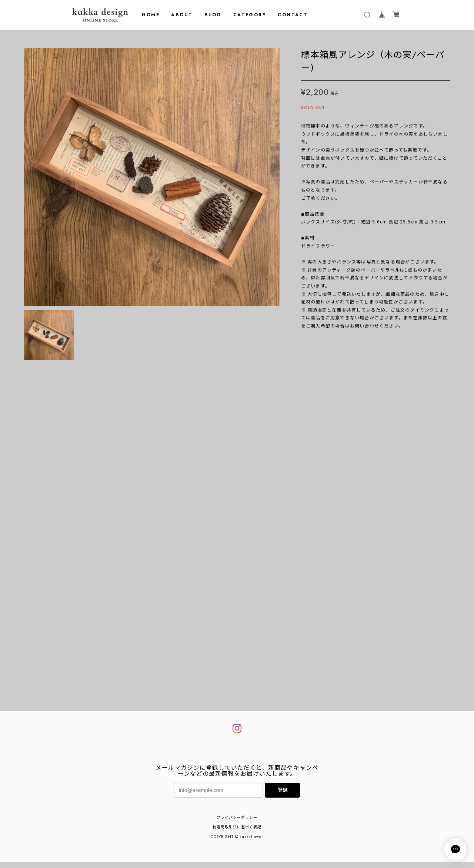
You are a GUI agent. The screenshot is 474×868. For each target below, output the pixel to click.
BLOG (213, 15)
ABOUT (182, 15)
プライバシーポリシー (237, 856)
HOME (151, 15)
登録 (283, 828)
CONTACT (293, 15)
